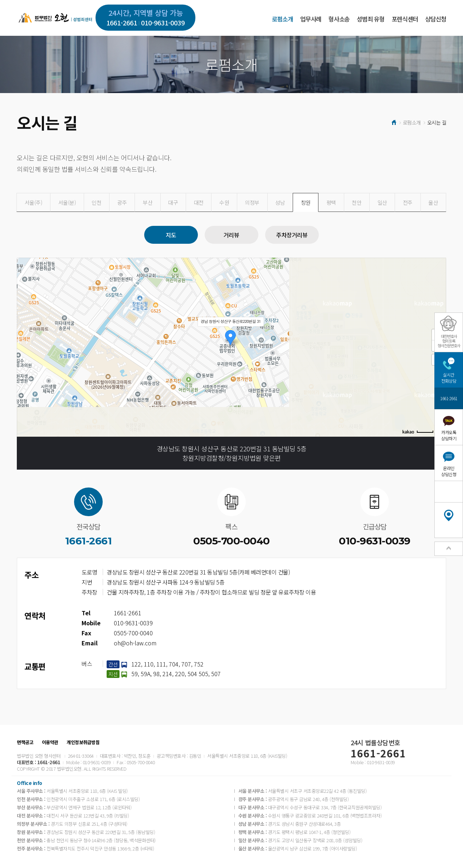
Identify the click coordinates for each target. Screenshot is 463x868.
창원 (306, 202)
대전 (199, 202)
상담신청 (436, 19)
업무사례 (311, 19)
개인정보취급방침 (83, 742)
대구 (173, 202)
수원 (224, 202)
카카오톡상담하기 (449, 435)
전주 (408, 202)
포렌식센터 (405, 19)
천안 (357, 202)
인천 (96, 202)
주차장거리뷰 (292, 235)
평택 (331, 202)
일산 (382, 202)
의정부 (252, 202)
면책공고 (25, 742)
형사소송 (339, 19)
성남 (280, 202)
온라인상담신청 (449, 471)
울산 (433, 202)
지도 (171, 235)
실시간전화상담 (449, 378)
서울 (34, 202)
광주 (122, 202)
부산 (148, 202)
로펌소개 (282, 19)
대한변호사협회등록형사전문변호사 (449, 341)
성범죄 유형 (371, 19)
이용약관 (50, 742)
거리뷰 (231, 235)
